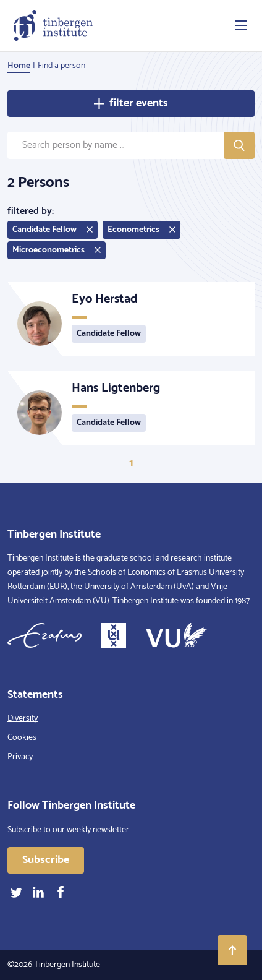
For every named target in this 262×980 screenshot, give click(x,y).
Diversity (23, 719)
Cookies (22, 738)
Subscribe (46, 860)
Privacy (20, 757)
